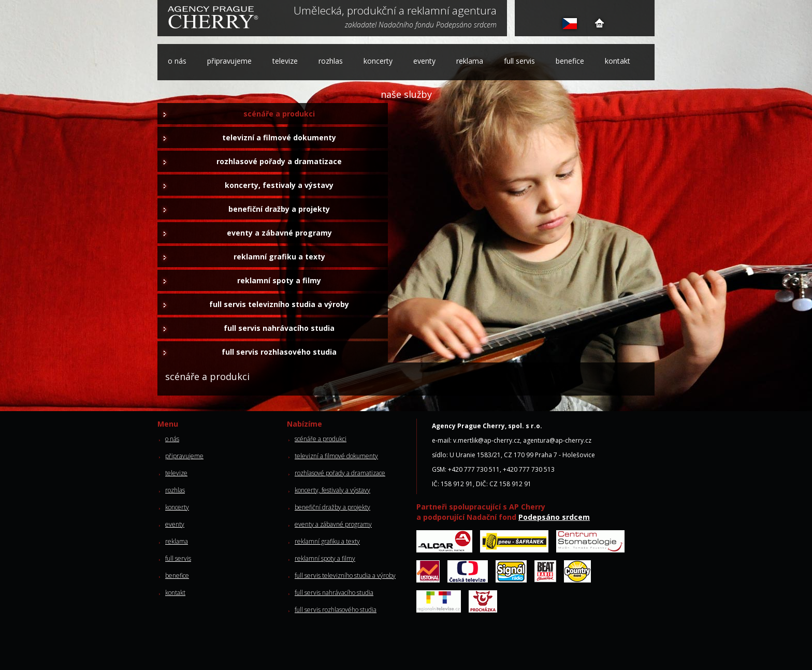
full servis (519, 61)
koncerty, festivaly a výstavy (279, 185)
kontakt (618, 61)
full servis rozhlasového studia (279, 352)
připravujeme (229, 61)
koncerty (378, 61)
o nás (177, 61)
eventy (424, 61)
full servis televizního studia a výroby (279, 304)
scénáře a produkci (279, 114)
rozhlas (331, 61)
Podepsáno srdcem (554, 517)
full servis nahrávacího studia (279, 328)
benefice (570, 61)
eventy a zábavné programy (279, 233)
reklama (470, 61)
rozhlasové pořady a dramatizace (279, 161)
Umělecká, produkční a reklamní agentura (395, 11)
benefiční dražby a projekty (279, 209)
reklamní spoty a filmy (279, 280)
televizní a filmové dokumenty (279, 137)
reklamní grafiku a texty (279, 257)
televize (285, 61)
